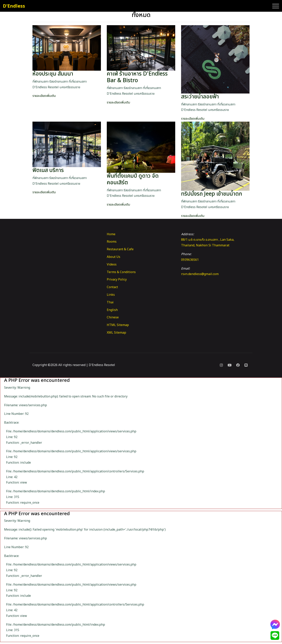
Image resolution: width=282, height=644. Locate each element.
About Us (114, 257)
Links (111, 295)
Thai (110, 302)
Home (111, 234)
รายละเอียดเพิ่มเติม (44, 96)
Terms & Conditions (121, 272)
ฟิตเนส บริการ (48, 170)
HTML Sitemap (118, 325)
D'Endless (14, 6)
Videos (112, 265)
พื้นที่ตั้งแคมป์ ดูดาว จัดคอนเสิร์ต (133, 179)
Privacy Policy (117, 280)
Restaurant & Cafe (120, 249)
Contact (112, 287)
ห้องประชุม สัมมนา (53, 74)
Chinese (113, 317)
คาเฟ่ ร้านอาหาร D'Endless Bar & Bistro (137, 77)
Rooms (112, 242)
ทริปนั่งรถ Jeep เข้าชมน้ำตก (212, 194)
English (112, 310)
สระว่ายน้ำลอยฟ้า (200, 97)
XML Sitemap (116, 333)
